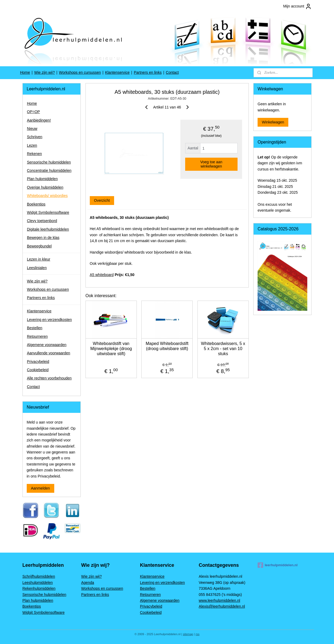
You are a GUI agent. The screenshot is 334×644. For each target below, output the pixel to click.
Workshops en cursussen (80, 72)
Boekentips (36, 204)
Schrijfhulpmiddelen (39, 576)
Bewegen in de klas (43, 238)
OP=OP (34, 112)
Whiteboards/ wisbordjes (47, 196)
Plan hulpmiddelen (42, 179)
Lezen (32, 145)
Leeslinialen (37, 268)
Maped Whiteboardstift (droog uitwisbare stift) (167, 346)
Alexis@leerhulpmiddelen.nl (222, 606)
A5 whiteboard (102, 275)
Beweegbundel (39, 246)
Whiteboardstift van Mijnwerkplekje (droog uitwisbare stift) (111, 349)
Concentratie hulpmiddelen (49, 170)
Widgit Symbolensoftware (48, 212)
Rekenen (34, 154)
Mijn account (298, 6)
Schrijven (35, 137)
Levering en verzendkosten (49, 320)
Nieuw (32, 129)
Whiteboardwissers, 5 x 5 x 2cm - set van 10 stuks (223, 349)
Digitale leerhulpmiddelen (48, 229)
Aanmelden (40, 488)
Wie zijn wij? (44, 72)
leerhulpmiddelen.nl (278, 565)
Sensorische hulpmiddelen (49, 162)
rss (198, 634)
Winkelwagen (273, 122)
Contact (172, 72)
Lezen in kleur (39, 259)
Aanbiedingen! (39, 120)
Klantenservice (117, 72)
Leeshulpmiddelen (38, 583)
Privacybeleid (38, 362)
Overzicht (102, 200)
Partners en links (148, 72)
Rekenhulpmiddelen (39, 588)
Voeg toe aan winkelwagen (211, 164)
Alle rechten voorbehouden (49, 378)
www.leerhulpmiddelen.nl (220, 600)
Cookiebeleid (38, 370)
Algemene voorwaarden (47, 345)
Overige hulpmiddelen (45, 187)
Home (25, 72)
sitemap (188, 634)
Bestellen (35, 328)
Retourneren (37, 336)
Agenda (88, 583)
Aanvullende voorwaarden (49, 353)
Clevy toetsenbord (42, 221)
